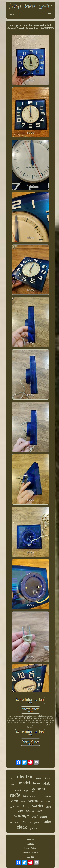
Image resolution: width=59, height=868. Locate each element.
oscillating (39, 816)
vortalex (46, 802)
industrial (30, 811)
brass (37, 783)
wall (24, 822)
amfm (39, 778)
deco (40, 797)
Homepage (31, 839)
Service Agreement (31, 852)
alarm (47, 778)
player (34, 828)
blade (47, 784)
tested (20, 811)
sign (26, 790)
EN (29, 857)
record (42, 829)
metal (23, 802)
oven (48, 807)
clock (22, 827)
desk (12, 807)
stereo (13, 784)
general (39, 789)
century (48, 796)
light (13, 779)
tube (47, 821)
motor (40, 811)
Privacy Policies (30, 848)
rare (15, 801)
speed (18, 790)
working (23, 806)
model (25, 783)
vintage (21, 816)
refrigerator (36, 822)
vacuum (14, 822)
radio (15, 795)
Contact (31, 844)
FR (32, 857)
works (38, 806)
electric (25, 777)
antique (29, 795)
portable (33, 801)
